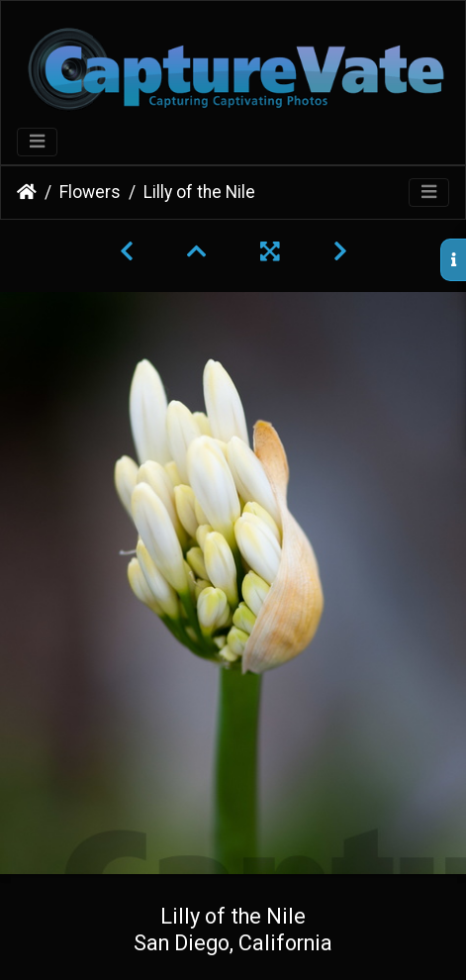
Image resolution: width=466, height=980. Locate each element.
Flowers (90, 192)
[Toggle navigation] (37, 142)
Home (27, 192)
